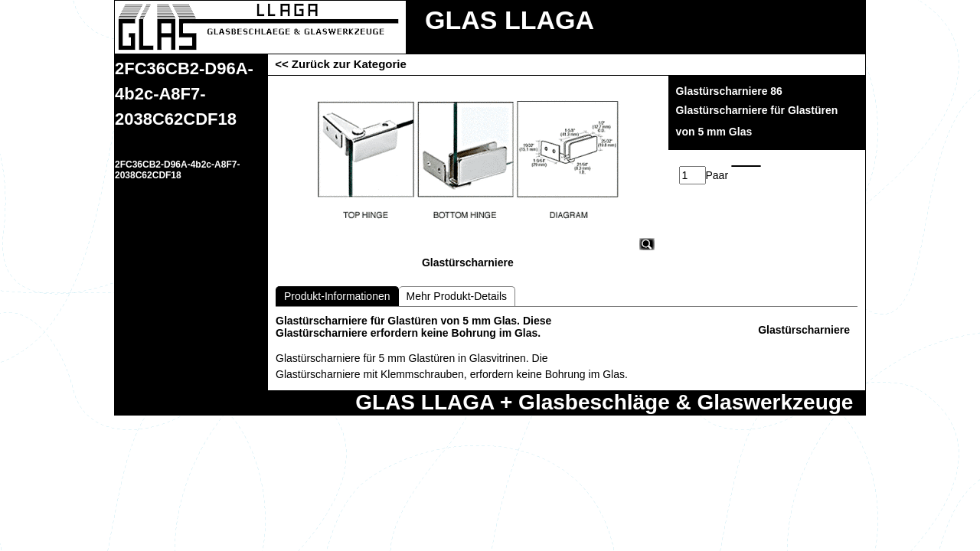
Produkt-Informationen (337, 296)
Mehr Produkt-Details (457, 296)
